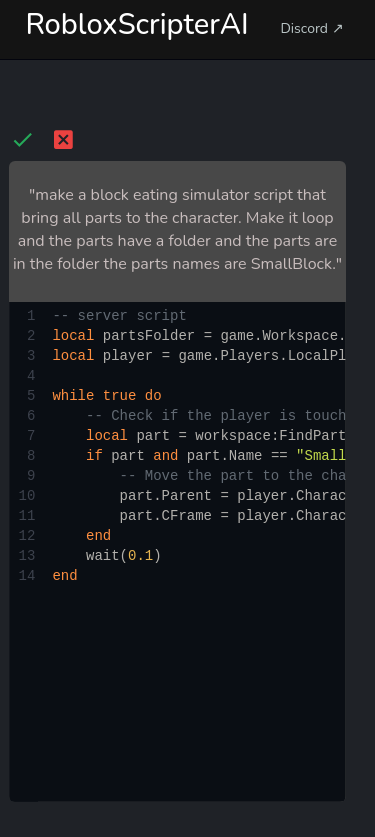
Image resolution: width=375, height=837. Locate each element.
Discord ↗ (311, 28)
